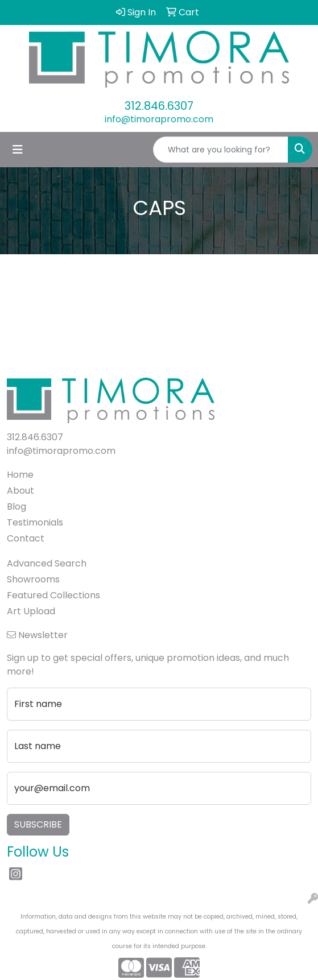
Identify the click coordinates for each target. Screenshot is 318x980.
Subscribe (38, 824)
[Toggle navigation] (18, 150)
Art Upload (31, 611)
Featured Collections (53, 595)
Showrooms (33, 579)
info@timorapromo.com (159, 119)
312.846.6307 (159, 106)
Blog (16, 506)
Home (20, 475)
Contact (26, 538)
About (20, 491)
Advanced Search (47, 563)
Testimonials (35, 522)
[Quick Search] (221, 150)
